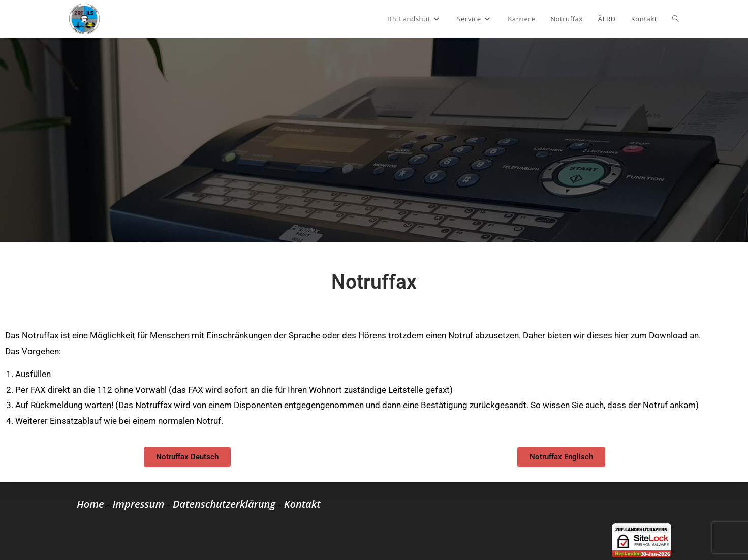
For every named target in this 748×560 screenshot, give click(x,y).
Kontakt (302, 504)
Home (90, 504)
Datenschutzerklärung (224, 504)
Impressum (138, 504)
